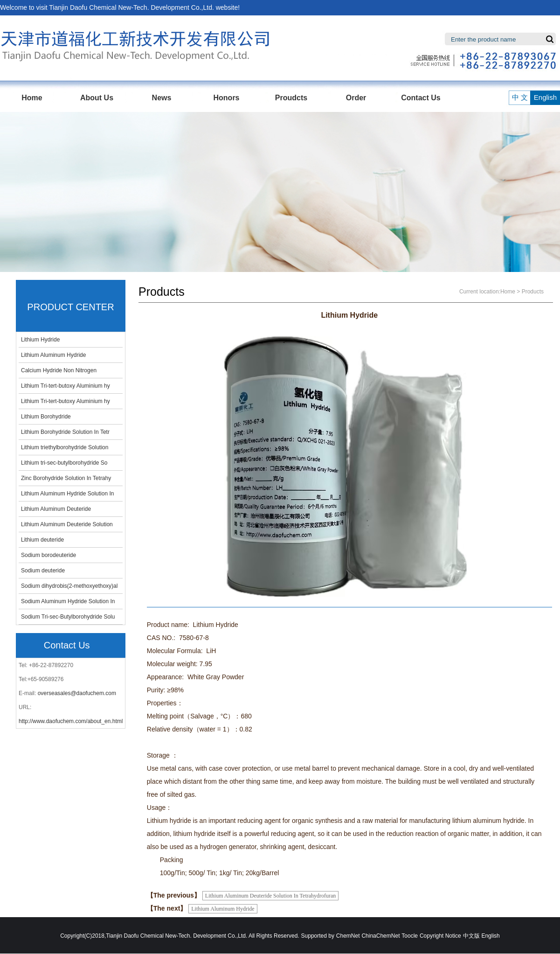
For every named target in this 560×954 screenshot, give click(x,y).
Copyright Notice (440, 936)
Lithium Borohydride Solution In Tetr (65, 432)
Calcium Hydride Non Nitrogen (59, 370)
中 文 (519, 97)
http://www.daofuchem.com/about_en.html (71, 721)
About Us (97, 98)
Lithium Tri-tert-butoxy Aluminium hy (66, 386)
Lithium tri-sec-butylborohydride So (64, 463)
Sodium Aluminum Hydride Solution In (68, 601)
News (162, 98)
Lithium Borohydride (46, 417)
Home (32, 98)
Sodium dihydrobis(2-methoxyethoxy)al (69, 586)
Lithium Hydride (40, 340)
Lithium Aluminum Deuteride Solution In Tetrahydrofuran (271, 896)
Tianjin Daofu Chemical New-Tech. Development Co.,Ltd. (131, 7)
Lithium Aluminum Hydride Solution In (67, 494)
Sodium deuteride (43, 571)
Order (356, 98)
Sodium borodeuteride (48, 555)
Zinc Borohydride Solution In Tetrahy (66, 478)
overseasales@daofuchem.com (77, 693)
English (542, 97)
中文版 (471, 936)
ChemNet (348, 936)
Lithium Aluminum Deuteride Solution (67, 524)
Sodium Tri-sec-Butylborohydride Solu (68, 617)
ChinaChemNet (380, 936)
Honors (227, 98)
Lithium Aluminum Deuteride (56, 509)
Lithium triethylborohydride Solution (65, 447)
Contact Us (421, 98)
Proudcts (291, 98)
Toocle (410, 936)
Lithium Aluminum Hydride (53, 355)
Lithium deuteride (42, 540)
